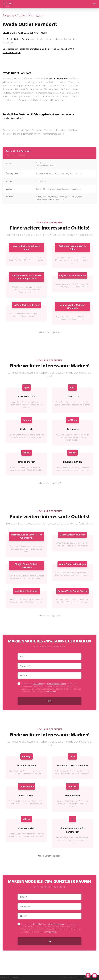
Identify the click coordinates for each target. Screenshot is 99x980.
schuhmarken (72, 796)
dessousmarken (27, 828)
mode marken (27, 796)
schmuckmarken (27, 462)
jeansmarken (72, 832)
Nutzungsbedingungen (56, 684)
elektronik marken (27, 397)
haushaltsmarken (72, 462)
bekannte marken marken (72, 828)
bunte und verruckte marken (72, 765)
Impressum (63, 977)
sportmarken (72, 397)
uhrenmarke (72, 429)
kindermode (27, 429)
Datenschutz (38, 684)
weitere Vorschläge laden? (49, 332)
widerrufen (52, 691)
